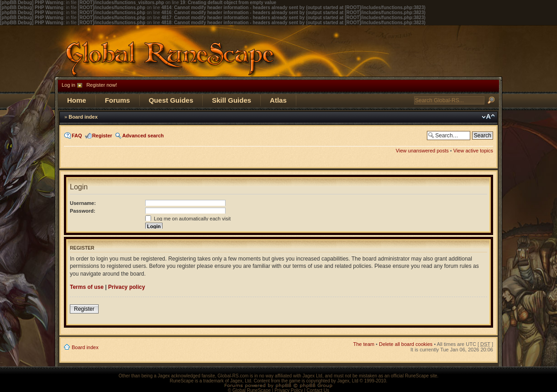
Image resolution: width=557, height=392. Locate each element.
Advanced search (143, 136)
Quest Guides (171, 100)
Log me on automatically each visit (188, 219)
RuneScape (182, 381)
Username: (83, 203)
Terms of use (87, 287)
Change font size (488, 117)
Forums (118, 100)
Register (102, 136)
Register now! (102, 85)
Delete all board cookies (406, 344)
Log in (68, 85)
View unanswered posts (422, 151)
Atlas (278, 100)
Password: (83, 211)
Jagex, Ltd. (241, 381)
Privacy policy (127, 287)
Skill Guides (231, 100)
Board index (83, 117)
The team (364, 344)
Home (77, 100)
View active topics (473, 151)
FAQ (77, 136)
